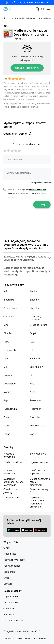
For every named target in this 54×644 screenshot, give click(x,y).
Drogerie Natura (39, 325)
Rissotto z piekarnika (9, 455)
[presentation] (27, 217)
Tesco (7, 426)
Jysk (6, 358)
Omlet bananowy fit (39, 491)
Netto (33, 392)
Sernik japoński (38, 454)
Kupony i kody (11, 597)
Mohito (7, 392)
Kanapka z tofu (12, 498)
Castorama (9, 316)
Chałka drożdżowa (13, 462)
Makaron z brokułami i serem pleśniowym (13, 482)
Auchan (34, 291)
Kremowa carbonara (9, 472)
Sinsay (7, 417)
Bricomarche (10, 308)
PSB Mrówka (10, 409)
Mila (32, 384)
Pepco (7, 400)
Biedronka (9, 300)
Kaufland (35, 358)
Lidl (32, 375)
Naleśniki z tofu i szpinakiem (39, 472)
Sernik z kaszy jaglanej (11, 491)
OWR (6, 578)
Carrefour (35, 308)
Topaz (7, 434)
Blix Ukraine (10, 614)
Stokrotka (35, 417)
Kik (5, 367)
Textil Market (37, 426)
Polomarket (36, 400)
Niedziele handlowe (14, 621)
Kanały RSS (40, 638)
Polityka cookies (12, 566)
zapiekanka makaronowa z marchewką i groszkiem (38, 502)
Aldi (5, 291)
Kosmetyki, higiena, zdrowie (28, 18)
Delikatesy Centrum (36, 318)
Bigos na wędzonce (40, 462)
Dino (6, 325)
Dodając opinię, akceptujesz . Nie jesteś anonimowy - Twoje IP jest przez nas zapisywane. (28, 193)
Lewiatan (8, 375)
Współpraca (10, 554)
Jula (32, 350)
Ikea (32, 342)
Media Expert (10, 384)
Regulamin (9, 572)
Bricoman (35, 300)
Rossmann (36, 409)
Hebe (6, 342)
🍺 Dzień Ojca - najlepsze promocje (27, 3)
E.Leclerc (8, 333)
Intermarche (10, 350)
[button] (27, 258)
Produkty (11, 18)
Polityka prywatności (14, 560)
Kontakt (8, 584)
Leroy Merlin (37, 367)
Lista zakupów (11, 602)
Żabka (33, 434)
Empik (33, 333)
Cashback (9, 609)
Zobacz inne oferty (27, 68)
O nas (6, 548)
